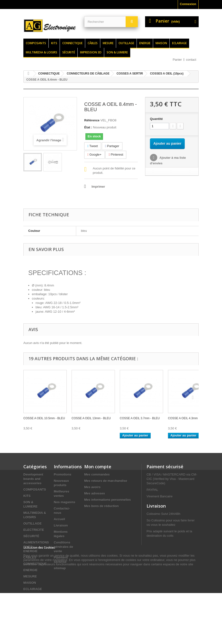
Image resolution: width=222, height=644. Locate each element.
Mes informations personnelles (107, 500)
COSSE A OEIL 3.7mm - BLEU (140, 418)
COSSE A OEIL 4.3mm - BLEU (188, 418)
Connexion (188, 4)
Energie (145, 43)
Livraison (61, 525)
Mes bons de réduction (102, 506)
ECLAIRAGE (33, 589)
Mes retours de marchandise (106, 481)
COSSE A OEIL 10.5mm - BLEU (44, 418)
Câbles (93, 43)
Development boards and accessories (33, 479)
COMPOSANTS (35, 489)
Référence (92, 120)
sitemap (60, 568)
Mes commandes (97, 474)
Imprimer (98, 187)
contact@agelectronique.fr (166, 588)
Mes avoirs (92, 487)
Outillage (126, 43)
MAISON (30, 583)
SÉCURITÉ (31, 536)
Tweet (93, 146)
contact (191, 60)
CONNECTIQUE (35, 564)
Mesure (108, 43)
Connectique (72, 43)
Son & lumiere (117, 52)
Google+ (94, 155)
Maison (161, 43)
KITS (27, 496)
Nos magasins (65, 502)
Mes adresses (95, 493)
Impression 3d (91, 52)
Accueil (59, 519)
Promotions (63, 474)
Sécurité (69, 52)
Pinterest (116, 155)
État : (88, 127)
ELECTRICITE (34, 530)
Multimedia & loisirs (42, 52)
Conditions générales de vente (64, 547)
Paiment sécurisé (165, 467)
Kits (54, 43)
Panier (177, 60)
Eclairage (179, 43)
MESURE (30, 576)
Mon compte (98, 467)
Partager (112, 146)
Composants (36, 43)
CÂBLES (30, 557)
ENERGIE (31, 570)
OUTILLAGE (32, 523)
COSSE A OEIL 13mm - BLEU (91, 418)
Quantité (156, 119)
